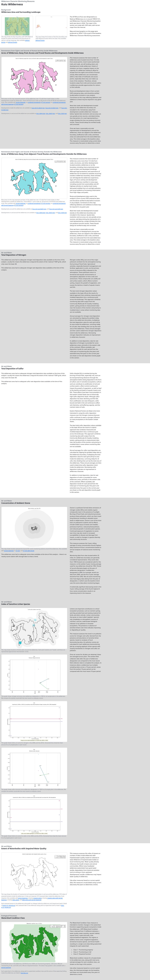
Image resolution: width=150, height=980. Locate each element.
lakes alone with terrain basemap (32, 900)
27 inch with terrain (29, 551)
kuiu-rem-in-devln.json (52, 108)
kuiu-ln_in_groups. (9, 905)
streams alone (38, 898)
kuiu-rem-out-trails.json (56, 209)
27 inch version (46, 102)
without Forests (13, 42)
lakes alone (16, 900)
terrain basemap (21, 102)
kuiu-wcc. (24, 973)
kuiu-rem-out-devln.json (39, 209)
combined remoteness (34, 102)
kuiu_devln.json (50, 113)
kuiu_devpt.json (41, 113)
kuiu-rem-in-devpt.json (38, 108)
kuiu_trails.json (62, 113)
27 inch (18, 551)
